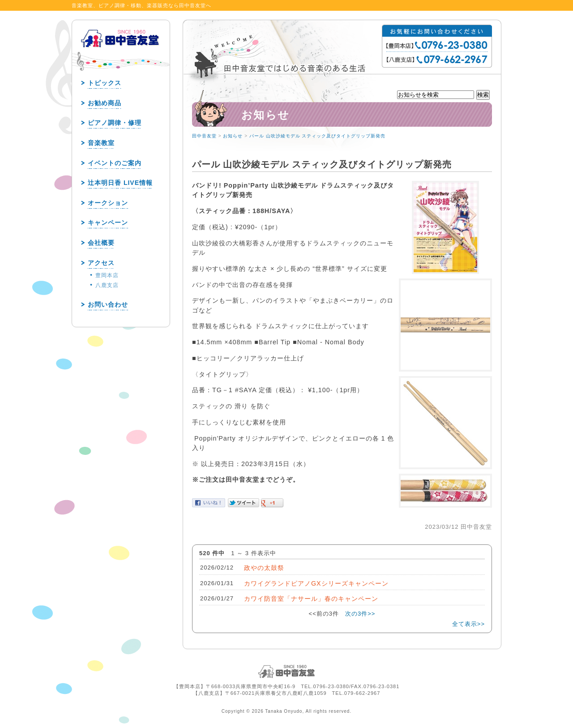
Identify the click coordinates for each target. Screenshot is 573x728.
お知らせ (233, 136)
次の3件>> (360, 614)
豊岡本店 (107, 275)
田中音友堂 (204, 136)
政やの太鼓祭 (264, 568)
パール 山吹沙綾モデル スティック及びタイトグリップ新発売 (318, 136)
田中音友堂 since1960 (120, 53)
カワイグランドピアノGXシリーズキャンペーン (316, 583)
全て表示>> (468, 624)
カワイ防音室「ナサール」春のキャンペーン (311, 599)
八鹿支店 (107, 285)
